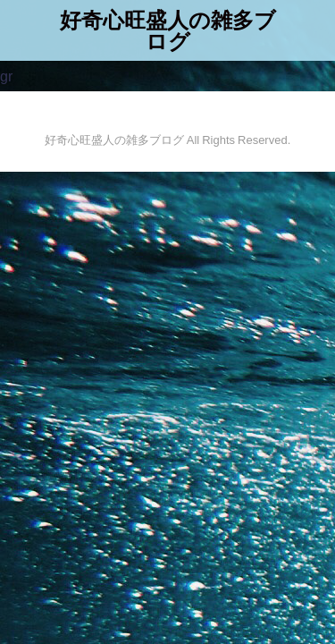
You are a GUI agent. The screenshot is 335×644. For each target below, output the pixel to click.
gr (6, 76)
